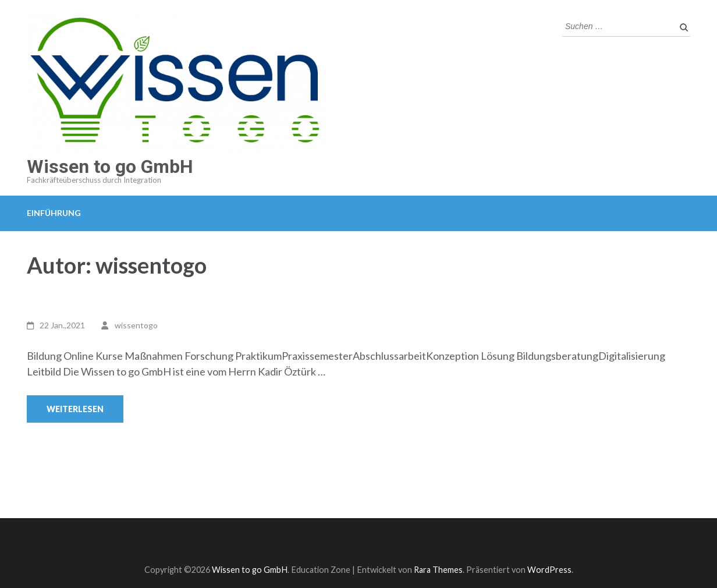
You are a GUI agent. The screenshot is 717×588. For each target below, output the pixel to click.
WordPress (549, 570)
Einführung (54, 213)
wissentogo (136, 325)
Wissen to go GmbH (110, 167)
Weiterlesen (75, 409)
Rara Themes (438, 570)
